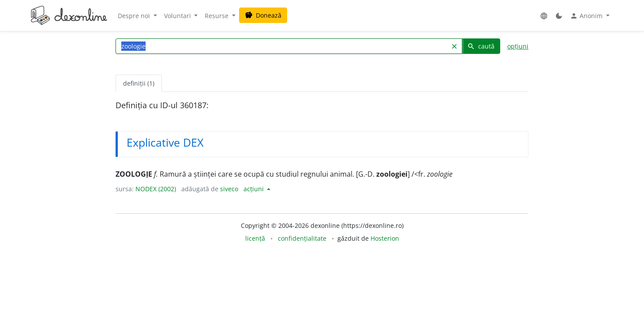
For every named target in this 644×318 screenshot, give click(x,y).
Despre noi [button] (135, 16)
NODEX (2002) (156, 189)
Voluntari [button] (178, 16)
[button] (544, 16)
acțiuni (255, 189)
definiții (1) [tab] (139, 83)
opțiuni (518, 46)
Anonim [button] (587, 16)
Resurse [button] (217, 16)
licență (255, 238)
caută (481, 46)
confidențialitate (302, 238)
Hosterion (385, 238)
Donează (263, 15)
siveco (229, 189)
